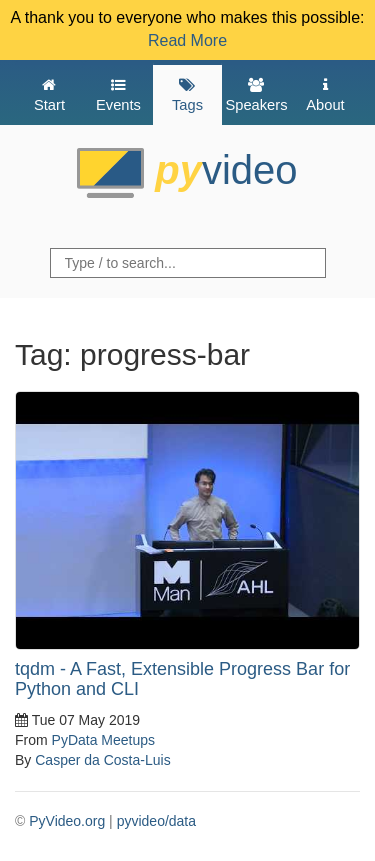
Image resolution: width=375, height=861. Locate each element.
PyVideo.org (67, 821)
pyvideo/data (156, 821)
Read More (187, 40)
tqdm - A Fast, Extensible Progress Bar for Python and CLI (182, 679)
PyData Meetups (104, 740)
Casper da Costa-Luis (102, 760)
